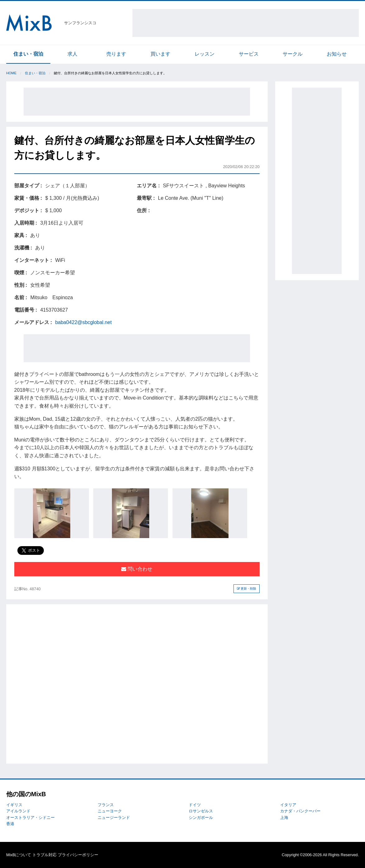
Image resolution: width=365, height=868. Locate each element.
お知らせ (337, 54)
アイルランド (18, 811)
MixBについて (19, 855)
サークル (293, 54)
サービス (249, 54)
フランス (106, 805)
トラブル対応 (44, 855)
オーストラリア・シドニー (30, 818)
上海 (284, 818)
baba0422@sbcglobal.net (83, 322)
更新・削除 (247, 589)
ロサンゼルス (201, 811)
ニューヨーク (110, 811)
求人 (72, 54)
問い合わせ (137, 569)
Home (11, 73)
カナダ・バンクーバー (300, 811)
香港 (10, 824)
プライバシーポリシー (78, 855)
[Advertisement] (246, 23)
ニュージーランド (114, 818)
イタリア (288, 805)
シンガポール (201, 818)
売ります (116, 54)
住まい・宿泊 (28, 54)
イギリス (14, 805)
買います (160, 54)
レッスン (205, 54)
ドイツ (195, 805)
